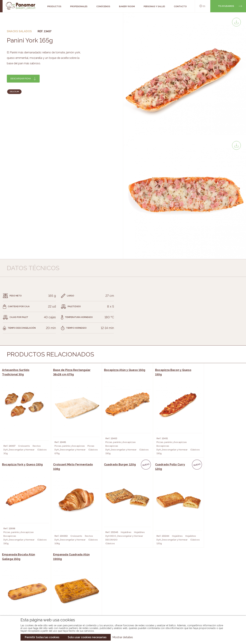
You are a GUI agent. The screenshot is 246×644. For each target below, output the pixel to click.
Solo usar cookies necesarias (87, 637)
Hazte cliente (27, 603)
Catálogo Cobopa (121, 598)
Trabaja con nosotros (209, 585)
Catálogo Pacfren (121, 608)
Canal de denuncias (210, 606)
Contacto (25, 598)
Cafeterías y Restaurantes (73, 588)
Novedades (116, 588)
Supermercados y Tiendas (72, 598)
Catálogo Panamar (121, 593)
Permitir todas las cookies (42, 637)
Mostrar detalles (123, 637)
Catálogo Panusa (120, 603)
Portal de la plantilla (210, 595)
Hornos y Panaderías (69, 593)
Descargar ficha (21, 79)
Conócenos (26, 588)
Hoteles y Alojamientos (71, 603)
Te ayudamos (226, 6)
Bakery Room (27, 593)
